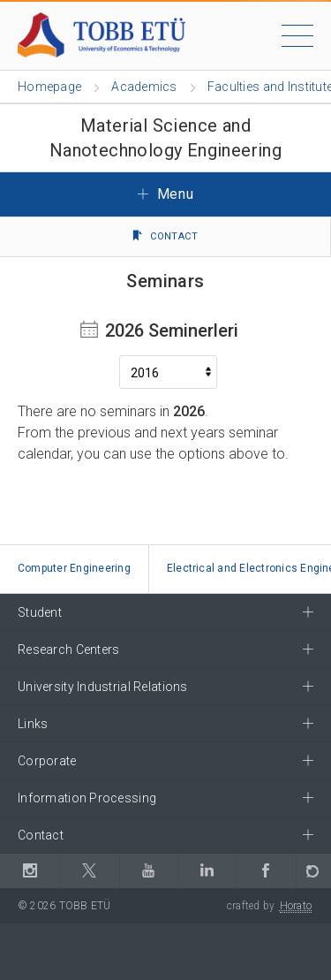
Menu (166, 194)
